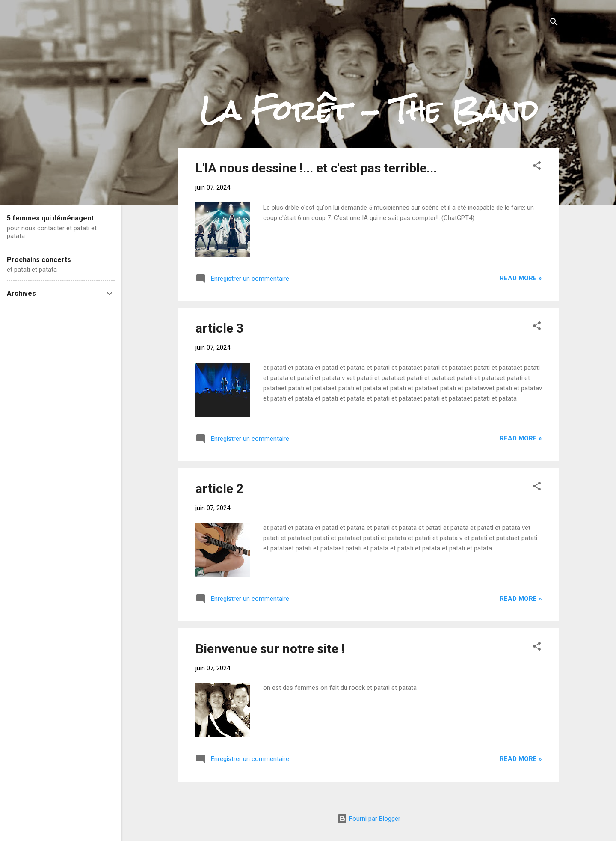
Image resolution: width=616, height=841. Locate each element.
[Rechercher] (554, 23)
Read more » (521, 278)
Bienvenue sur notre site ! (270, 649)
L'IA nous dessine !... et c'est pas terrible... (316, 168)
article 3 (219, 328)
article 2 (219, 489)
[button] (537, 167)
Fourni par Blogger (369, 819)
